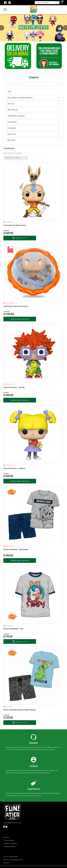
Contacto (6, 863)
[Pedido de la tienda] (16, 158)
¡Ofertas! (11, 104)
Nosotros (6, 837)
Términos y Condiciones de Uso (13, 860)
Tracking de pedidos (10, 847)
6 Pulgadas (12, 128)
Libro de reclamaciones (11, 857)
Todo (9, 92)
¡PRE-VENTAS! (13, 110)
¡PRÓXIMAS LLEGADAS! (16, 116)
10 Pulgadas (12, 122)
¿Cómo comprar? (9, 840)
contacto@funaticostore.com (12, 823)
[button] (66, 28)
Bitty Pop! (11, 140)
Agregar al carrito (20, 238)
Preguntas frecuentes (10, 843)
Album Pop (12, 134)
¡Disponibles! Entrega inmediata (20, 98)
